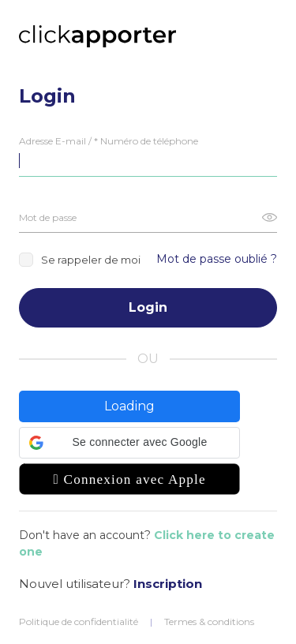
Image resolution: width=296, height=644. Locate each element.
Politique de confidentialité (79, 622)
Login (148, 307)
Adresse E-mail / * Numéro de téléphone (109, 141)
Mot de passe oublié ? (217, 259)
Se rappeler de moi (80, 260)
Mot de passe (48, 217)
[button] (129, 443)
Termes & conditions (209, 622)
